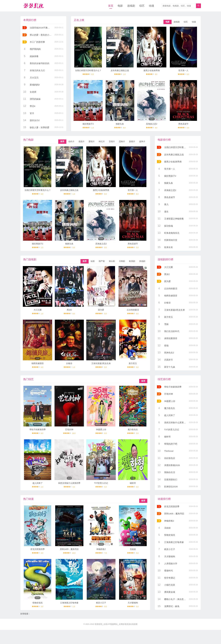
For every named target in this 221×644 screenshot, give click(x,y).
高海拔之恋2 (152, 124)
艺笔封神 (69, 429)
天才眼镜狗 (133, 603)
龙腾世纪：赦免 (172, 606)
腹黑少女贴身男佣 (152, 70)
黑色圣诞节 (183, 124)
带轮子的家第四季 (38, 429)
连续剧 (131, 6)
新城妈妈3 (35, 85)
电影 (120, 6)
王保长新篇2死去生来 (101, 363)
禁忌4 (33, 106)
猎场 (166, 346)
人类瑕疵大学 (171, 564)
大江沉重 (38, 310)
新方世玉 (133, 363)
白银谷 (69, 363)
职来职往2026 (171, 487)
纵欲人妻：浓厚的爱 (40, 127)
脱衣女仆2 (35, 120)
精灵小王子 (101, 603)
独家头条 (120, 124)
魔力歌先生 (133, 429)
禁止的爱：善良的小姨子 (42, 35)
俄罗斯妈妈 (35, 49)
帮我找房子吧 (171, 444)
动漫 (151, 6)
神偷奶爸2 (101, 549)
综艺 (142, 6)
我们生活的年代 (172, 331)
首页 (111, 6)
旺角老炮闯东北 (172, 233)
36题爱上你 (101, 429)
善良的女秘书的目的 (40, 63)
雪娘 (166, 324)
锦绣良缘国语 (38, 363)
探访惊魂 (169, 226)
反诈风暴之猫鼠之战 (120, 70)
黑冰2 (69, 310)
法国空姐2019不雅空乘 (41, 28)
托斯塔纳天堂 (171, 240)
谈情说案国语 (171, 338)
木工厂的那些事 (37, 42)
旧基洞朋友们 (171, 479)
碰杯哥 (133, 483)
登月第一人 (183, 70)
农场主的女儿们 (37, 70)
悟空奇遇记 (170, 578)
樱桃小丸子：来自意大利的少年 (179, 599)
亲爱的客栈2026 (172, 465)
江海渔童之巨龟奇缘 (69, 603)
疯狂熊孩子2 (88, 124)
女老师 (33, 92)
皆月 (32, 113)
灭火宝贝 (34, 78)
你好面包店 (170, 458)
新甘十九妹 (170, 367)
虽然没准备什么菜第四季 (69, 483)
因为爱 (101, 310)
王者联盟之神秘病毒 (174, 219)
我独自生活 (170, 472)
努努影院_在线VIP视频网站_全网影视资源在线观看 (116, 624)
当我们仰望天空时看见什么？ (88, 70)
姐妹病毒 (34, 56)
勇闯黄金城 (170, 592)
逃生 (166, 212)
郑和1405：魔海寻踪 (69, 549)
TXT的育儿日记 (101, 483)
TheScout (169, 451)
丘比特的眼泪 (133, 310)
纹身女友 (169, 247)
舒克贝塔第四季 (38, 549)
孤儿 (166, 204)
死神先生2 (169, 353)
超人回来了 (38, 483)
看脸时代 (169, 571)
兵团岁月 (169, 360)
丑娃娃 (133, 549)
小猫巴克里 (170, 585)
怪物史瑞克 (38, 603)
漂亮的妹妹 (35, 99)
